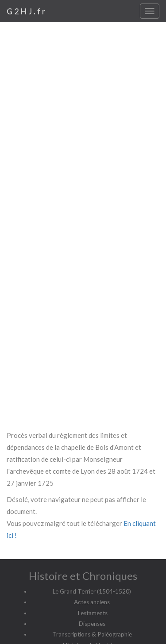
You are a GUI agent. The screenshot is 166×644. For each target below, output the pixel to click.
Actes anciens (92, 602)
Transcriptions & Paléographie (92, 634)
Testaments (92, 613)
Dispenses (92, 624)
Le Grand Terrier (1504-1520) (92, 591)
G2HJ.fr (27, 11)
